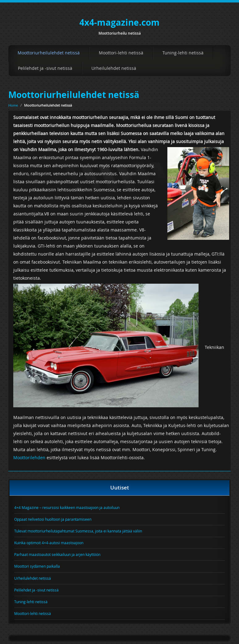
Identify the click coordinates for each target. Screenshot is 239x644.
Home (13, 105)
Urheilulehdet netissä (114, 68)
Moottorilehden (29, 458)
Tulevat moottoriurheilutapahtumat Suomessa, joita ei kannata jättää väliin (78, 531)
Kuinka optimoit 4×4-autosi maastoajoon (49, 543)
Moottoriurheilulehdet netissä (49, 53)
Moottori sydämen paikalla (37, 566)
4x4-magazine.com (119, 22)
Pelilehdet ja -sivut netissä (45, 68)
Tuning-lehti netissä (183, 53)
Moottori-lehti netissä (121, 53)
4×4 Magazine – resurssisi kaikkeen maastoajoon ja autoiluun (67, 507)
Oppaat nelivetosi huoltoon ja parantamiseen (53, 519)
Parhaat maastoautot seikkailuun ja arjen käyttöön (57, 554)
